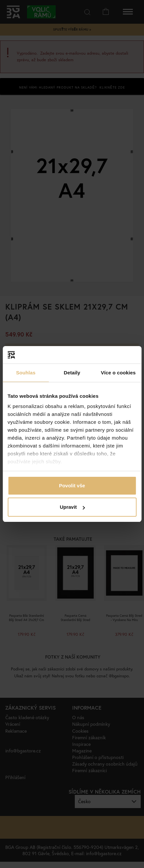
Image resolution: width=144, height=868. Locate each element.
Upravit (72, 507)
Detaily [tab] (72, 373)
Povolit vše (72, 486)
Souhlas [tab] (26, 373)
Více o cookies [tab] (118, 373)
